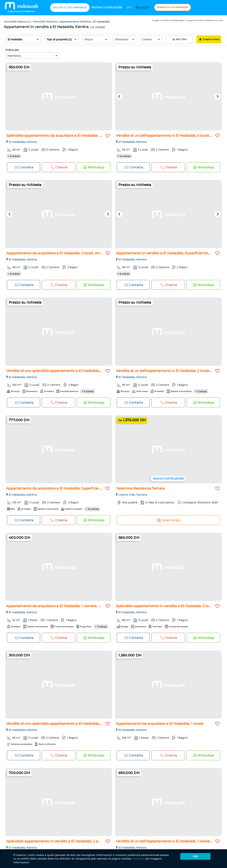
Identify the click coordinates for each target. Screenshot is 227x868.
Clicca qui (139, 859)
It (129, 8)
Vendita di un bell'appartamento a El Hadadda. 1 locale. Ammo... (171, 841)
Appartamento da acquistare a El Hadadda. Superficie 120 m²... (60, 488)
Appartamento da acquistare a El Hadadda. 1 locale (160, 724)
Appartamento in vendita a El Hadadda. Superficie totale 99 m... (170, 253)
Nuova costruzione (107, 7)
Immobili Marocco (17, 21)
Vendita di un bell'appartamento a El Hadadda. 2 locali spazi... (168, 371)
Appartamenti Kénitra (75, 21)
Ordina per (12, 50)
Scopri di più (168, 520)
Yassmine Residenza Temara (140, 488)
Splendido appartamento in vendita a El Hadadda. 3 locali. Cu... (169, 606)
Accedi (143, 8)
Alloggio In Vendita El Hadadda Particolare (205, 20)
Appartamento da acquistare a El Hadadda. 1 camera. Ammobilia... (63, 606)
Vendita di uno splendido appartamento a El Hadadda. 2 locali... (60, 371)
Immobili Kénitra (45, 21)
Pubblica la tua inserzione (173, 7)
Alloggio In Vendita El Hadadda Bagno (169, 20)
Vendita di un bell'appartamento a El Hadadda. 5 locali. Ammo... (170, 136)
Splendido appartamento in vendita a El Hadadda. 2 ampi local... (61, 841)
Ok (195, 856)
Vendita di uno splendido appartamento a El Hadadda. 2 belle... (60, 724)
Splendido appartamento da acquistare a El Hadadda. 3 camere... (62, 136)
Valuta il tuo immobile (70, 7)
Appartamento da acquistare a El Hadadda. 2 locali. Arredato (58, 253)
